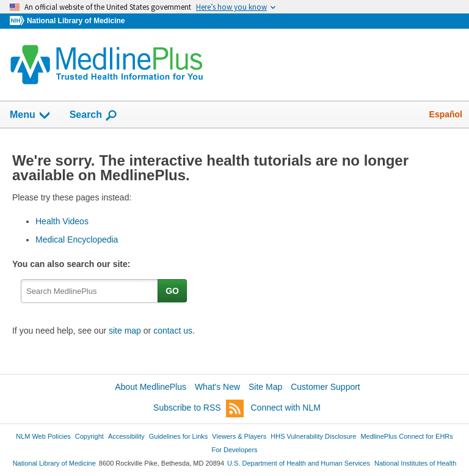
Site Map (265, 387)
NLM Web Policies (43, 436)
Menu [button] (31, 115)
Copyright (89, 436)
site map (125, 331)
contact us (173, 331)
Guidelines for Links (178, 436)
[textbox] (90, 291)
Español (446, 114)
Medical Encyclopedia (77, 240)
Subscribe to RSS (198, 408)
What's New (217, 387)
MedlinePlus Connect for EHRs (406, 436)
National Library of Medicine (76, 21)
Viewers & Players (239, 436)
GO (172, 291)
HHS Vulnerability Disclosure (313, 436)
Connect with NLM (286, 408)
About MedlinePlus (151, 387)
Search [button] (94, 115)
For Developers (234, 450)
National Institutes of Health (415, 463)
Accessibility (126, 436)
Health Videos (62, 221)
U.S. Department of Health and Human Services (299, 463)
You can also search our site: (74, 264)
